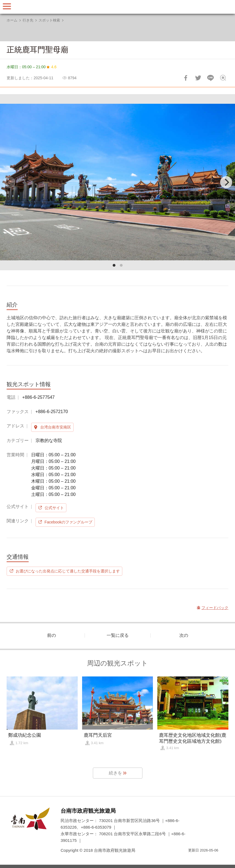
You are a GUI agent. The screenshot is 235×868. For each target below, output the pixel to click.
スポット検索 (49, 20)
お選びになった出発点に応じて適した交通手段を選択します (68, 571)
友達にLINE (210, 78)
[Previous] (9, 182)
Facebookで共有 (186, 78)
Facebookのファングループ (68, 522)
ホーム (12, 20)
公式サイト (54, 508)
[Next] (226, 182)
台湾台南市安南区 (56, 427)
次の (184, 635)
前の (52, 635)
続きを (115, 773)
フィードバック (223, 78)
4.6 (54, 67)
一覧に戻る (118, 635)
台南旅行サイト (118, 7)
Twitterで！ (198, 78)
